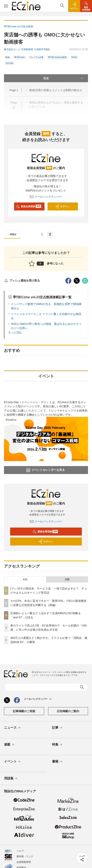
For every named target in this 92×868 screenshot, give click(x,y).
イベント (13, 762)
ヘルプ (20, 851)
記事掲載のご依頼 (24, 711)
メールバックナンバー (46, 197)
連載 (9, 745)
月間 (67, 580)
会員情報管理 (24, 862)
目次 (64, 78)
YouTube (9, 63)
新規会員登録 (29, 206)
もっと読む (15, 332)
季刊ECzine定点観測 (57, 57)
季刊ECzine (19, 57)
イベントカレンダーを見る (46, 470)
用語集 (11, 779)
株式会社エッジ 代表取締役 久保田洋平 (25, 49)
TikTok (74, 57)
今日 (25, 580)
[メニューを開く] (6, 6)
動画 (8, 57)
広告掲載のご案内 (68, 711)
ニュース (13, 728)
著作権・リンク (25, 856)
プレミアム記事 (36, 57)
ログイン (62, 206)
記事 (58, 728)
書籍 (58, 762)
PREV (11, 234)
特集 (58, 745)
